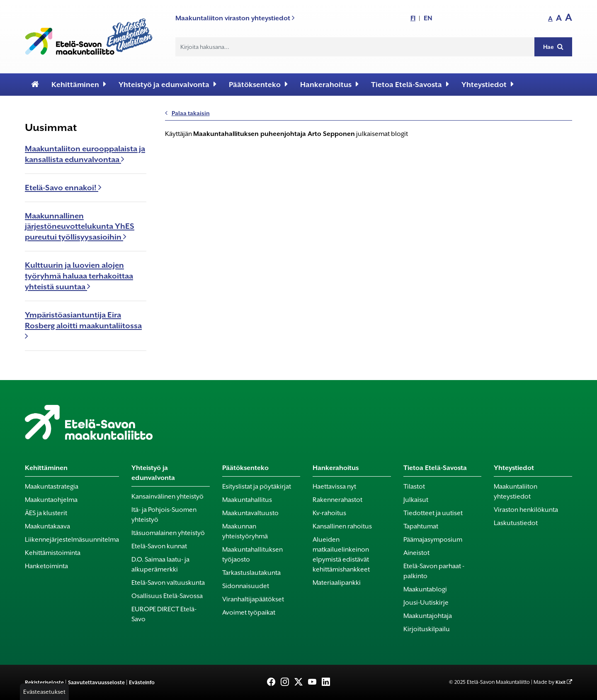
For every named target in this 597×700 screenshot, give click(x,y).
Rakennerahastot (337, 500)
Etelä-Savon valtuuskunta (168, 583)
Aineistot (416, 553)
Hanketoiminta (46, 566)
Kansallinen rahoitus (342, 526)
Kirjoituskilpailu (427, 629)
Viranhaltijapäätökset (253, 599)
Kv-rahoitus (329, 513)
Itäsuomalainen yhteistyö (168, 533)
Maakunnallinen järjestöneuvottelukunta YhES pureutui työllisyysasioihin (80, 226)
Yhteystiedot (488, 84)
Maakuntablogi (425, 589)
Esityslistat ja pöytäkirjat (257, 487)
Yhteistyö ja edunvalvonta (167, 84)
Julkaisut (416, 500)
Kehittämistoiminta (53, 553)
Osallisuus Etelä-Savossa (167, 596)
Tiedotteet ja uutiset (433, 513)
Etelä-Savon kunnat (159, 546)
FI (413, 18)
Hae (553, 47)
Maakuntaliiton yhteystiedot (516, 492)
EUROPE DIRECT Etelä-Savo (164, 614)
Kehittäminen (79, 84)
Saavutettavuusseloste (96, 682)
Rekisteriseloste (44, 682)
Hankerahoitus (329, 84)
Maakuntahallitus (247, 500)
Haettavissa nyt (334, 487)
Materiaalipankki (337, 583)
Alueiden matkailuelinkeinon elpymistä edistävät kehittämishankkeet (341, 555)
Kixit (561, 682)
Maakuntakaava (47, 526)
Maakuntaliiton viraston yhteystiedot (235, 18)
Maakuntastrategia (52, 487)
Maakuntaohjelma (51, 500)
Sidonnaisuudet (246, 586)
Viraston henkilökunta (526, 510)
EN (428, 18)
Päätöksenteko (258, 84)
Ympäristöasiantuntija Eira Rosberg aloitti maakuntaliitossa (83, 325)
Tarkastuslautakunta (251, 573)
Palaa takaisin (187, 113)
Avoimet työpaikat (249, 613)
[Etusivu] (35, 85)
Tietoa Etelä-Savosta (410, 84)
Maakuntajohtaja (428, 616)
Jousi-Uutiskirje (426, 603)
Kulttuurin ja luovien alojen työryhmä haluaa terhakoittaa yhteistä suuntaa (79, 276)
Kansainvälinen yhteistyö (167, 497)
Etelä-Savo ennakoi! (63, 188)
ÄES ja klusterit (46, 513)
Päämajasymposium (433, 540)
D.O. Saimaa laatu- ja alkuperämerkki (160, 564)
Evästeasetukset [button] (44, 692)
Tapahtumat (421, 526)
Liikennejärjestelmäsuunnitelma (72, 540)
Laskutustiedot (516, 523)
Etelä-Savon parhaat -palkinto (434, 571)
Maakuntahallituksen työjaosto (252, 555)
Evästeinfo (142, 682)
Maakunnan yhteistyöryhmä (245, 531)
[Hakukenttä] (355, 47)
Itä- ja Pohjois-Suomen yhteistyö (164, 515)
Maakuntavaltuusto (250, 513)
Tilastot (414, 487)
